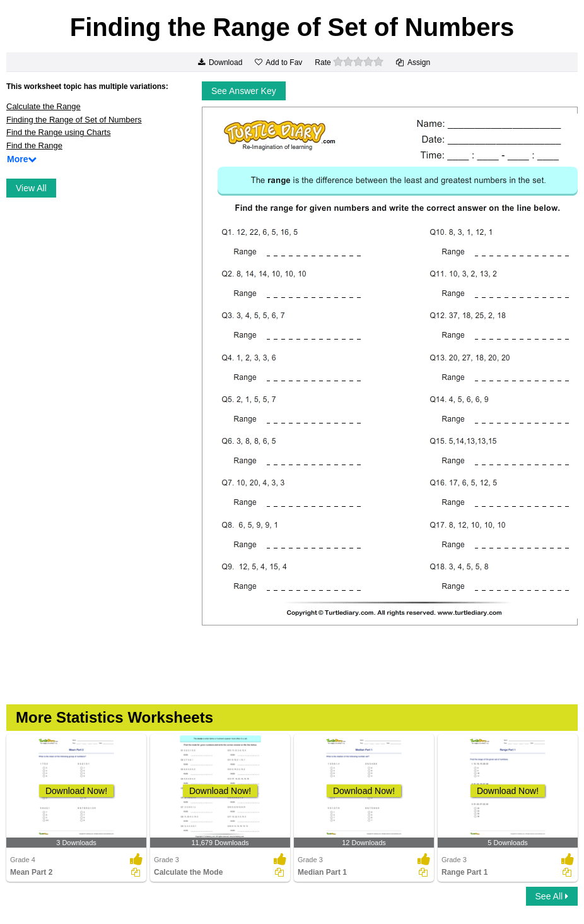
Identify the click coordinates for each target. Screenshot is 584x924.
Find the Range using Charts (58, 132)
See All (552, 896)
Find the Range (34, 145)
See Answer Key (244, 91)
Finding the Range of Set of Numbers (74, 120)
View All (31, 188)
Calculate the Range (44, 106)
